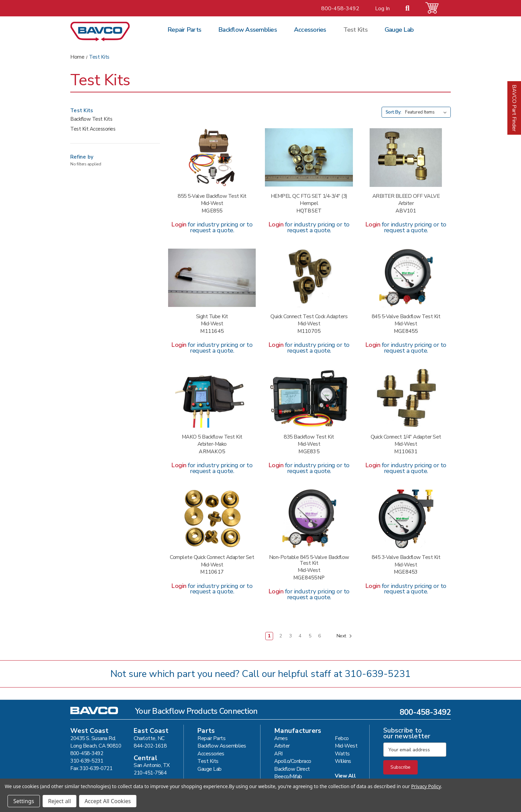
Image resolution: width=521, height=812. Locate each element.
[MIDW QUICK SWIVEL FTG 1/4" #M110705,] (309, 278)
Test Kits (355, 30)
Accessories (310, 30)
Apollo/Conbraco (293, 761)
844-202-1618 (150, 746)
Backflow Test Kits (91, 119)
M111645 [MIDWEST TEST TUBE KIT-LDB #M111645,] (212, 331)
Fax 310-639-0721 (91, 768)
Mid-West (346, 746)
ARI (278, 754)
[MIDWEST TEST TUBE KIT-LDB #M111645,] (212, 278)
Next (345, 636)
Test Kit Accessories (93, 129)
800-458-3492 (340, 9)
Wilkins (343, 761)
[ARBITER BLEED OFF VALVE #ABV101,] (406, 158)
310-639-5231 (378, 674)
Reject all (59, 801)
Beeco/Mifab (288, 776)
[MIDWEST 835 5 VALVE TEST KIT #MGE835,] (309, 398)
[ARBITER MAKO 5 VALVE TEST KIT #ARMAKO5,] (212, 398)
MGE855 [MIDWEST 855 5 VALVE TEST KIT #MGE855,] (212, 211)
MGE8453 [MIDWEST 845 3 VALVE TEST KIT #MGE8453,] (406, 572)
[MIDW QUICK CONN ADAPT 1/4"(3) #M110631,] (406, 398)
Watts (342, 754)
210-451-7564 (150, 773)
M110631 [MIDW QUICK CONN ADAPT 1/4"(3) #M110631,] (406, 452)
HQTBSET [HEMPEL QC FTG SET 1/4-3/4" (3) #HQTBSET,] (309, 211)
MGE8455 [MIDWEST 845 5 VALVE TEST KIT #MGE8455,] (406, 331)
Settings (24, 801)
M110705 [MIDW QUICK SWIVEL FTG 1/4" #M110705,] (309, 331)
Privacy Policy (426, 786)
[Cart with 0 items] (436, 8)
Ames (281, 738)
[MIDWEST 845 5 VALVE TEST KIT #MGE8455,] (406, 278)
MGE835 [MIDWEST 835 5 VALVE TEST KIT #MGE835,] (309, 452)
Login (179, 224)
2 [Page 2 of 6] (281, 636)
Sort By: (393, 112)
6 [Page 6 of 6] (319, 636)
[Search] (412, 9)
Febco (342, 738)
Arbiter (282, 746)
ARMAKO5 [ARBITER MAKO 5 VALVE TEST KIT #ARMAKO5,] (212, 452)
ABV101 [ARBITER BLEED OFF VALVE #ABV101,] (406, 211)
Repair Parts (184, 30)
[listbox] (427, 112)
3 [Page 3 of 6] (291, 636)
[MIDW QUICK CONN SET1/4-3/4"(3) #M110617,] (212, 519)
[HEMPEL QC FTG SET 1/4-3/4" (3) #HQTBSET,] (309, 158)
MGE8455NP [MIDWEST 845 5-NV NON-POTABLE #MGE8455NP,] (309, 578)
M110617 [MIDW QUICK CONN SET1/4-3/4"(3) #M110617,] (212, 572)
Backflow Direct (292, 769)
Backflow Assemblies (248, 30)
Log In (382, 9)
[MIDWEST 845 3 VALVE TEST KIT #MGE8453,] (406, 519)
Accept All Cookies (108, 801)
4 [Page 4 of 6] (300, 636)
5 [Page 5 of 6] (310, 636)
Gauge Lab (399, 30)
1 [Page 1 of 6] (269, 636)
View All (345, 776)
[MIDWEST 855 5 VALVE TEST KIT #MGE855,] (212, 158)
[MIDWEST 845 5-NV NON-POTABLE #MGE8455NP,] (309, 519)
